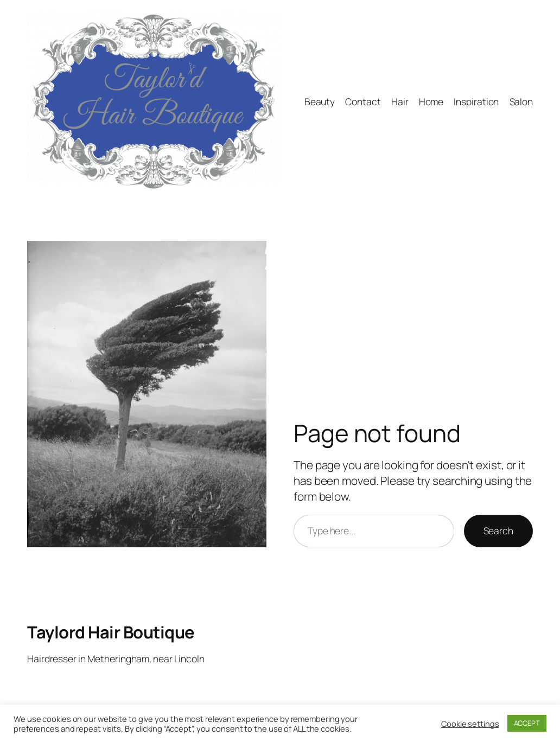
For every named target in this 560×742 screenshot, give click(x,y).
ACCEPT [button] (527, 723)
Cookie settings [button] (470, 724)
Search (498, 530)
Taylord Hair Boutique (111, 632)
